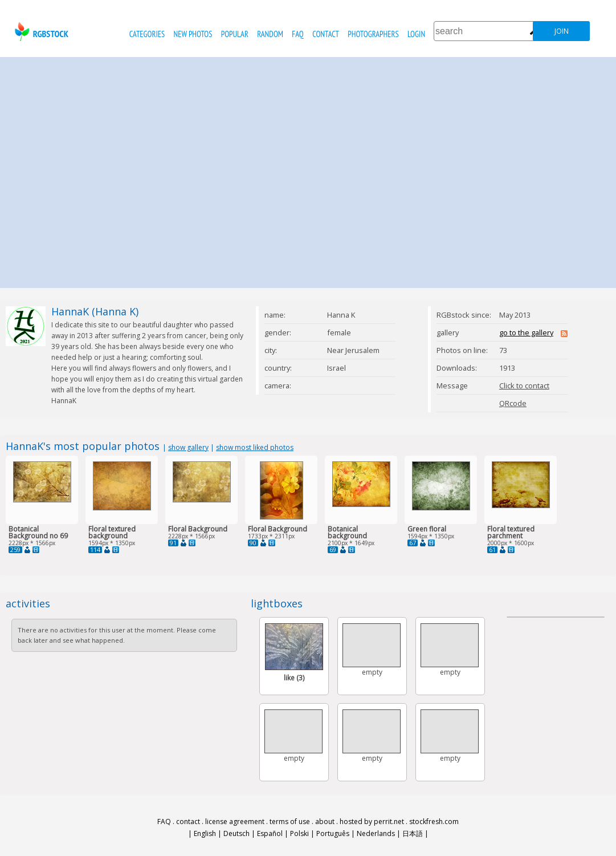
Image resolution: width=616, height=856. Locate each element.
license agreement (235, 821)
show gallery (188, 447)
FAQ (297, 34)
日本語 (413, 833)
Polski (299, 833)
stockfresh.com (434, 821)
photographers (373, 34)
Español (270, 833)
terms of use (290, 821)
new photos (193, 34)
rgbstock (40, 32)
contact (326, 34)
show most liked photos (255, 447)
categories (147, 34)
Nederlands (376, 833)
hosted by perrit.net (372, 821)
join (562, 31)
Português (333, 833)
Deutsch (236, 833)
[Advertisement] (107, 170)
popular (235, 34)
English (205, 833)
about (325, 821)
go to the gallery (526, 332)
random (270, 34)
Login (416, 34)
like (294, 678)
